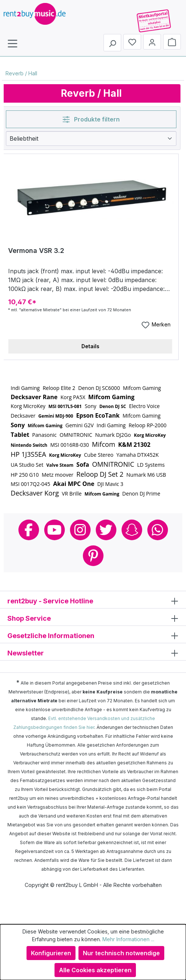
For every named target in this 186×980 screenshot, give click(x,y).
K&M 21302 (134, 445)
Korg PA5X (73, 397)
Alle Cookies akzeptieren (95, 970)
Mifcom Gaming (142, 388)
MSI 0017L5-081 (65, 406)
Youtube (55, 530)
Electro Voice (144, 406)
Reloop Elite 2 (59, 388)
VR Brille (72, 494)
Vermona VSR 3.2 (36, 251)
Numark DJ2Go (113, 435)
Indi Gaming (25, 388)
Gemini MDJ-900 (56, 416)
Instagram (80, 530)
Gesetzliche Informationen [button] (93, 635)
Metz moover (57, 475)
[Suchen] (112, 43)
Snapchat (132, 530)
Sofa (83, 465)
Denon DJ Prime (141, 494)
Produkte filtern (91, 119)
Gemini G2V (80, 425)
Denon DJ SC (113, 406)
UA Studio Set (27, 465)
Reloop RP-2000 (148, 425)
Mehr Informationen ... (128, 939)
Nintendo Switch (29, 445)
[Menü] (13, 43)
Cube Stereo (99, 455)
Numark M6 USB (146, 475)
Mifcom (103, 444)
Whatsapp (158, 530)
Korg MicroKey (28, 406)
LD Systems (151, 465)
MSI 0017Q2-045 (30, 484)
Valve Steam (60, 465)
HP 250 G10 (25, 475)
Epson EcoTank (98, 415)
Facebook (29, 530)
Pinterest (93, 556)
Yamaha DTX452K (138, 455)
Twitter (106, 530)
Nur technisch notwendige (121, 953)
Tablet (20, 435)
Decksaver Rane (34, 397)
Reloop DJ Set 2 (100, 474)
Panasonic (44, 435)
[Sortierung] (91, 138)
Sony (91, 406)
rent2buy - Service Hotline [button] (93, 601)
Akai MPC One (74, 484)
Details (90, 346)
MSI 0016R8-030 (69, 445)
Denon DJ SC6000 (99, 388)
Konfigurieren (51, 953)
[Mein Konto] (152, 42)
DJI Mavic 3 (110, 484)
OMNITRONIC (76, 435)
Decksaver (23, 416)
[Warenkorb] (172, 42)
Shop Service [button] (93, 618)
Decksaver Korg (35, 493)
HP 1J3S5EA (28, 454)
